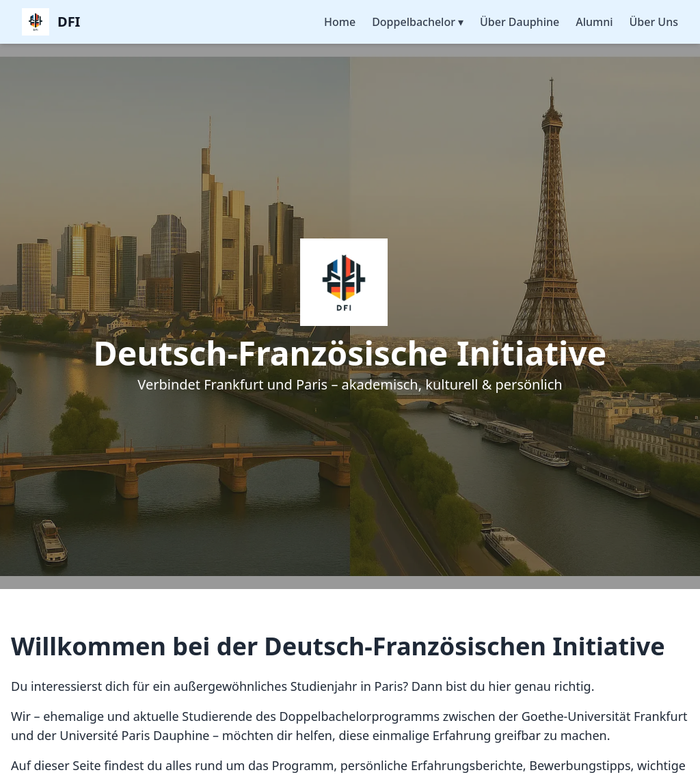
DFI (69, 22)
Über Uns (654, 22)
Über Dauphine (520, 22)
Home (340, 22)
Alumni (594, 22)
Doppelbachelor (418, 22)
